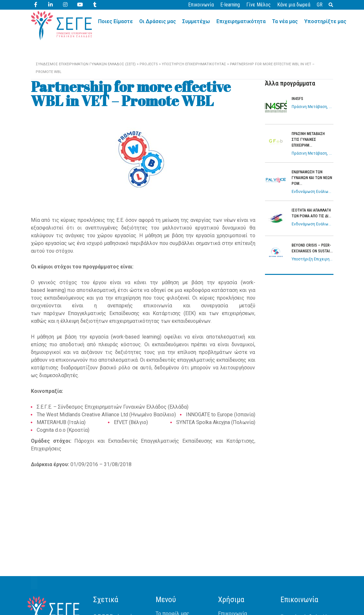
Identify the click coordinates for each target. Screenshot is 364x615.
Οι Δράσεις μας (158, 21)
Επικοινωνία (201, 5)
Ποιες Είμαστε (115, 21)
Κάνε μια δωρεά (294, 5)
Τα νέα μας (285, 21)
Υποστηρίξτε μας (325, 21)
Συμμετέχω (196, 21)
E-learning (230, 5)
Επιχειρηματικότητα (241, 21)
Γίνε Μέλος (259, 5)
